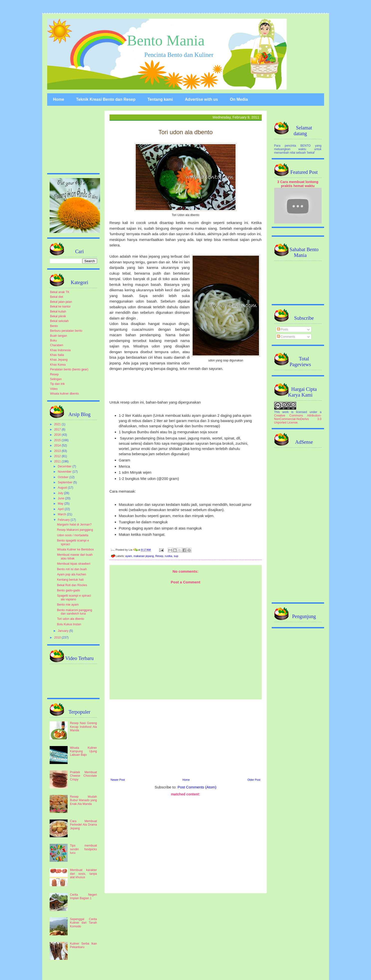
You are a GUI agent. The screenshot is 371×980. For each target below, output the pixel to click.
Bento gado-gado (68, 590)
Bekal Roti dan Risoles (72, 585)
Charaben (57, 345)
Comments (286, 337)
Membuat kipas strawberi (73, 564)
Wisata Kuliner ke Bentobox (75, 549)
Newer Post (118, 780)
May (61, 504)
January (63, 631)
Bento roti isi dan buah (72, 569)
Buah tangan (59, 336)
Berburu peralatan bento (66, 331)
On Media (239, 99)
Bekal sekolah (60, 321)
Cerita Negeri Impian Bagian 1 (83, 896)
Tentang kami (160, 99)
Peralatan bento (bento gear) (69, 369)
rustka (168, 556)
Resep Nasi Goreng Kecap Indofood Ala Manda (83, 727)
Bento (54, 326)
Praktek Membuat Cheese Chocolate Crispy (83, 776)
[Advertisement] (186, 738)
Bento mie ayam (68, 605)
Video (54, 389)
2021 (58, 424)
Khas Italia (57, 355)
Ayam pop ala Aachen (71, 574)
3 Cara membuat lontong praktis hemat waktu (298, 184)
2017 (58, 430)
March (62, 514)
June (61, 498)
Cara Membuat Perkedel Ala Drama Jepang (83, 825)
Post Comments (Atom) (197, 787)
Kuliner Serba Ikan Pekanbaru (83, 945)
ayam (129, 556)
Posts (283, 329)
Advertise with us (201, 99)
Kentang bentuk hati (70, 580)
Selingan (56, 379)
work (286, 412)
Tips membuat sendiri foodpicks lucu (83, 849)
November (65, 472)
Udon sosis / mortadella (72, 535)
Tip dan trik (58, 384)
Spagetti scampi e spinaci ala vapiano (74, 597)
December (65, 466)
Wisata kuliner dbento (64, 394)
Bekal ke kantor (61, 307)
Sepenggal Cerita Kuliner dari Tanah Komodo (83, 923)
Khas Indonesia (61, 350)
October (63, 477)
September (65, 482)
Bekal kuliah (58, 312)
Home (59, 99)
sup (176, 556)
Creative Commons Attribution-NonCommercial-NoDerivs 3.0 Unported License (298, 419)
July (61, 493)
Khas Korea (58, 365)
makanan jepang (144, 556)
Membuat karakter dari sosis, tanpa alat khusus (83, 874)
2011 (58, 461)
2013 (58, 451)
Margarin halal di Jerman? (74, 525)
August (63, 488)
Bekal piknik (58, 316)
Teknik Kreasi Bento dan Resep (106, 99)
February (64, 520)
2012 (58, 456)
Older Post (254, 780)
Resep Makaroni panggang (75, 530)
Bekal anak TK (60, 292)
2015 (58, 440)
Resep (159, 556)
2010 (58, 638)
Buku (54, 340)
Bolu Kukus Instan (69, 624)
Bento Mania (166, 40)
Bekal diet (57, 297)
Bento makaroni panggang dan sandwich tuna (74, 612)
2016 (58, 435)
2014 (58, 445)
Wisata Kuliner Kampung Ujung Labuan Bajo (83, 751)
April (61, 509)
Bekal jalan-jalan (61, 302)
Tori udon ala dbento (70, 619)
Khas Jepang (59, 360)
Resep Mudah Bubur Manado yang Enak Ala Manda (83, 800)
